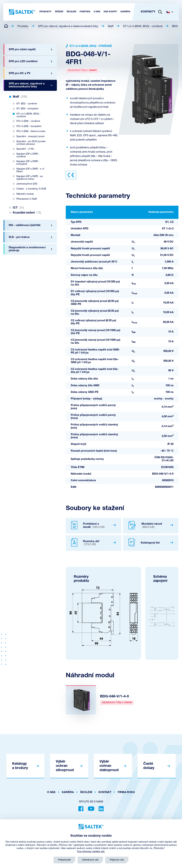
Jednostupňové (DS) (27, 184)
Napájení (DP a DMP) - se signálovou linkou (30, 178)
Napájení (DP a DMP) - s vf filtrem (30, 170)
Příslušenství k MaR (27, 199)
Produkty (23, 26)
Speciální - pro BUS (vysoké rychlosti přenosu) (31, 143)
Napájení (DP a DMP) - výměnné (28, 155)
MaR (111, 26)
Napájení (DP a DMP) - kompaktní (28, 163)
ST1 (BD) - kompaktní (27, 109)
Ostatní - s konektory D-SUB (31, 189)
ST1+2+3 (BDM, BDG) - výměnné (143, 26)
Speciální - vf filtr (25, 149)
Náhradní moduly (25, 194)
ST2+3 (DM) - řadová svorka (31, 131)
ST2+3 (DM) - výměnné (28, 121)
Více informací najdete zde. (91, 852)
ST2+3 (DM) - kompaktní (29, 126)
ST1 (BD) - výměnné (27, 104)
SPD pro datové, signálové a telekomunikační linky (68, 26)
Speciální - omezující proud (30, 137)
